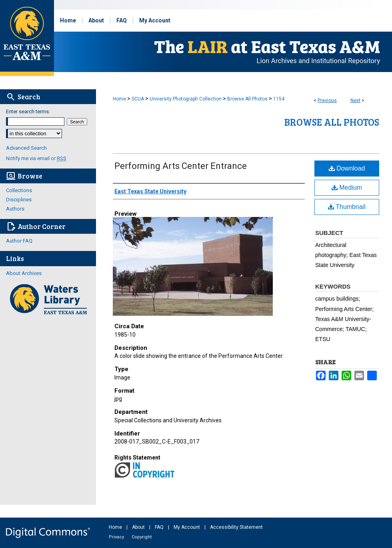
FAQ (160, 527)
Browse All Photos (247, 99)
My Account (187, 527)
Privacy (117, 537)
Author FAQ (19, 241)
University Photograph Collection (186, 99)
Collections (19, 190)
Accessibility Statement (236, 527)
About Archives (24, 273)
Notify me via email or (36, 158)
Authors (15, 209)
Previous (327, 100)
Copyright (142, 537)
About (139, 527)
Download (347, 168)
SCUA (138, 99)
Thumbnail (347, 207)
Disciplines (19, 200)
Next (355, 100)
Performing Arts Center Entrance (181, 166)
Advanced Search (26, 148)
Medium (347, 188)
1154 (279, 99)
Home (119, 99)
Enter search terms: (28, 111)
